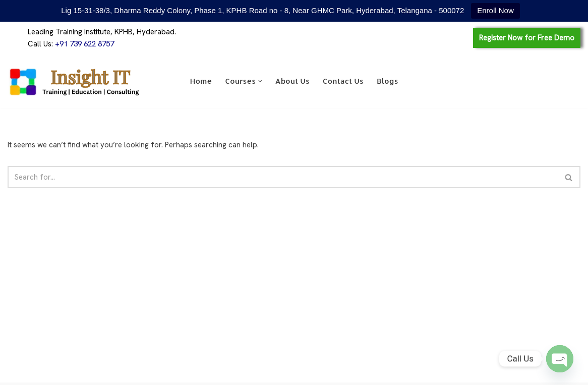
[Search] (283, 177)
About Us (292, 81)
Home (201, 81)
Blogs (388, 81)
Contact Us (343, 81)
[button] (260, 81)
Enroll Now (495, 10)
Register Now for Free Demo (527, 38)
